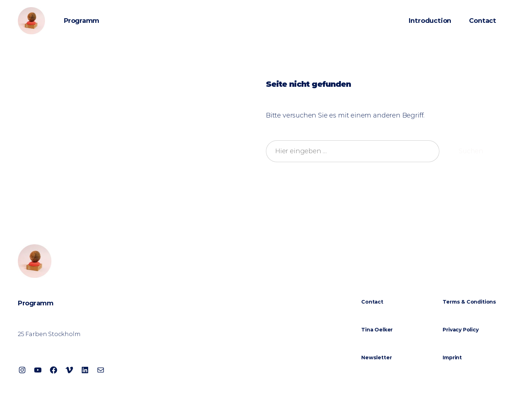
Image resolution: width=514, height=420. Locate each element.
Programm (82, 21)
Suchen (471, 151)
